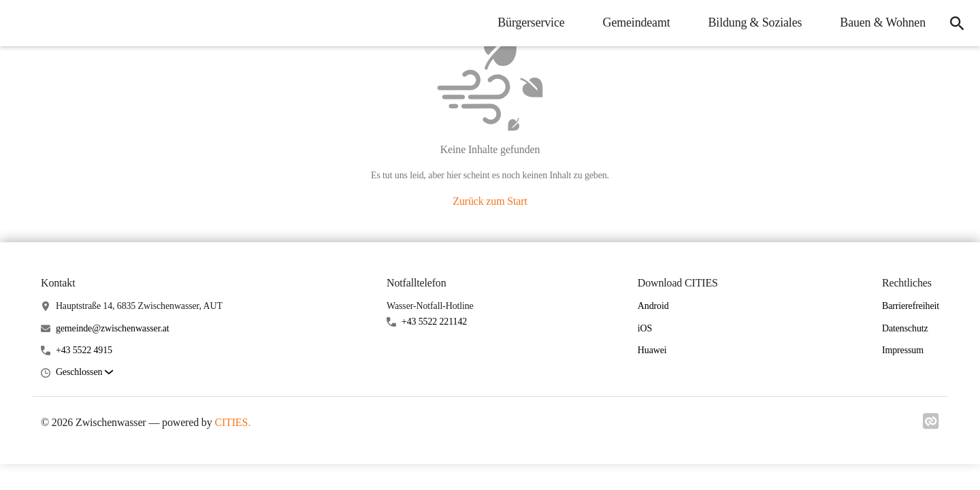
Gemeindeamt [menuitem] (637, 22)
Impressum (903, 350)
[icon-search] (957, 23)
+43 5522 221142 (434, 322)
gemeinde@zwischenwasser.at (113, 328)
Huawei (652, 350)
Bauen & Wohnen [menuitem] (883, 22)
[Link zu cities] (931, 425)
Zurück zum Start (490, 201)
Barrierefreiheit (911, 306)
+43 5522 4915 (84, 350)
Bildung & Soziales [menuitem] (755, 22)
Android (653, 306)
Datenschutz (905, 328)
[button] (84, 373)
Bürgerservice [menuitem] (531, 22)
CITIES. (232, 422)
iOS (645, 328)
